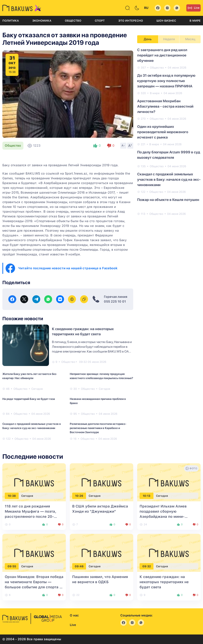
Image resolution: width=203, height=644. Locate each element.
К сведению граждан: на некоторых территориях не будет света (164, 582)
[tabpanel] (169, 132)
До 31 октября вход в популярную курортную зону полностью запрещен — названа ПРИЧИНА (166, 81)
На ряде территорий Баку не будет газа (29, 399)
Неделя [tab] (169, 39)
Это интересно (131, 21)
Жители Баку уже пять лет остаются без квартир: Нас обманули (29, 376)
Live (193, 8)
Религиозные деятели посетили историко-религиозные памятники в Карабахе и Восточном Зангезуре (98, 428)
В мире (195, 21)
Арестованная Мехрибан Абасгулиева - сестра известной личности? (165, 106)
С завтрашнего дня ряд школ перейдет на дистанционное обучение (162, 55)
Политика (11, 21)
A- (123, 145)
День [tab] (148, 39)
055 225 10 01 (115, 301)
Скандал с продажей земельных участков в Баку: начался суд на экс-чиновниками (32, 426)
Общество (73, 21)
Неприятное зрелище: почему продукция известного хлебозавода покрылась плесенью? (101, 376)
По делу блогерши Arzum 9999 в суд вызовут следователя (169, 155)
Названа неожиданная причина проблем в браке (98, 401)
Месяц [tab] (190, 39)
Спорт (100, 21)
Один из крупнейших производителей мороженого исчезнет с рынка (163, 132)
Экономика (42, 21)
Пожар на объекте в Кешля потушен (168, 200)
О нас (74, 615)
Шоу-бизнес (166, 21)
